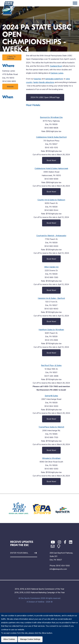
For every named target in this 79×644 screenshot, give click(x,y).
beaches (38, 79)
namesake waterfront (54, 79)
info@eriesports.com (58, 569)
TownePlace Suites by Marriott (51, 427)
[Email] (53, 546)
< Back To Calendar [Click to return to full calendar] (11, 57)
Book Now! (51, 160)
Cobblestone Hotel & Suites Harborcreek (51, 168)
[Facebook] (65, 542)
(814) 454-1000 (63, 566)
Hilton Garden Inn (51, 267)
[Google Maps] (59, 546)
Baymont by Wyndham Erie (51, 117)
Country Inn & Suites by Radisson (51, 200)
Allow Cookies (9, 639)
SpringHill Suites (51, 396)
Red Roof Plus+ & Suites (51, 365)
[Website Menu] (75, 3)
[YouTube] (53, 542)
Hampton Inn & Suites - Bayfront (51, 298)
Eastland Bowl (56, 66)
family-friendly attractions (44, 82)
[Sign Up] (34, 553)
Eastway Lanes (57, 73)
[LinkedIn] (71, 542)
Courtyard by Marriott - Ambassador (51, 236)
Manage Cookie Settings (31, 639)
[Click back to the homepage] (8, 8)
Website (10, 87)
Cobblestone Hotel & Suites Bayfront (51, 137)
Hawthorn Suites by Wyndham (51, 330)
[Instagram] (59, 542)
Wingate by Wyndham (51, 458)
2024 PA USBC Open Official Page (45, 97)
